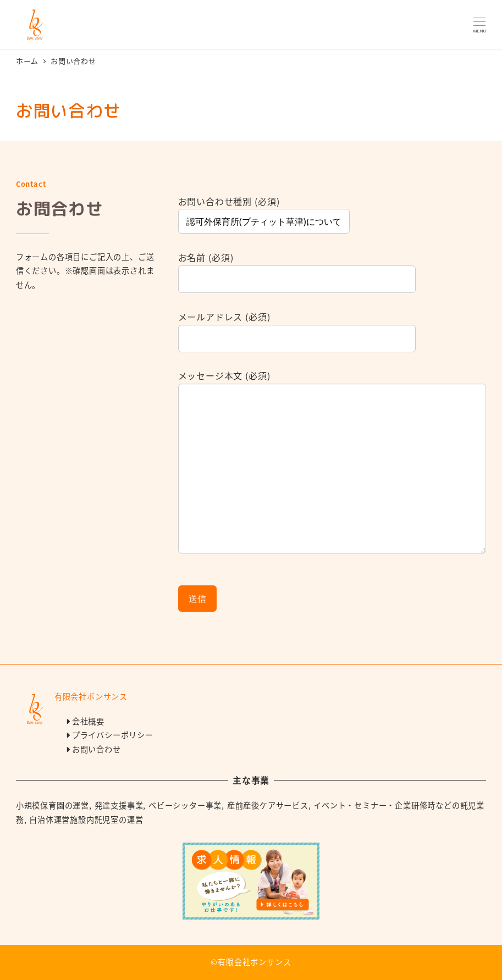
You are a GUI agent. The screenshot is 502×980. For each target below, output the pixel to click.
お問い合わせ (96, 749)
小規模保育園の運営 (53, 805)
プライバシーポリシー (113, 735)
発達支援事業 (119, 805)
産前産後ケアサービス (268, 805)
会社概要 (88, 721)
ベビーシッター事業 (185, 805)
